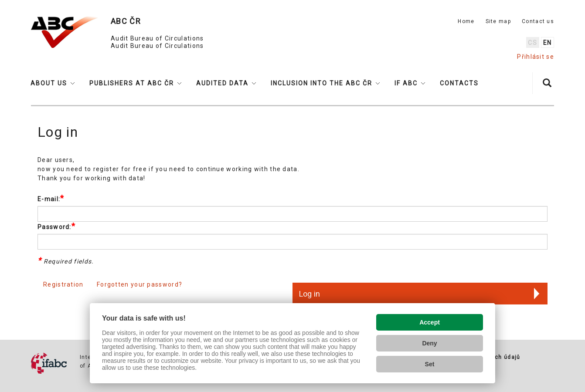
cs (532, 43)
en (548, 43)
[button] (53, 83)
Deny (429, 343)
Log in (310, 294)
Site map (498, 21)
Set (430, 364)
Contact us (538, 21)
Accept (430, 322)
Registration (63, 284)
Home (466, 21)
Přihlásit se (536, 57)
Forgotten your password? (139, 284)
